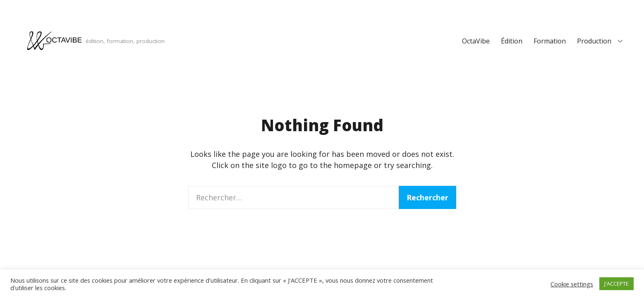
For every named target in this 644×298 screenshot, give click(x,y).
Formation (550, 41)
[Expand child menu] (620, 41)
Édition (512, 41)
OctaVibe (476, 41)
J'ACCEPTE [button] (616, 284)
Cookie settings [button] (572, 284)
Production (594, 41)
